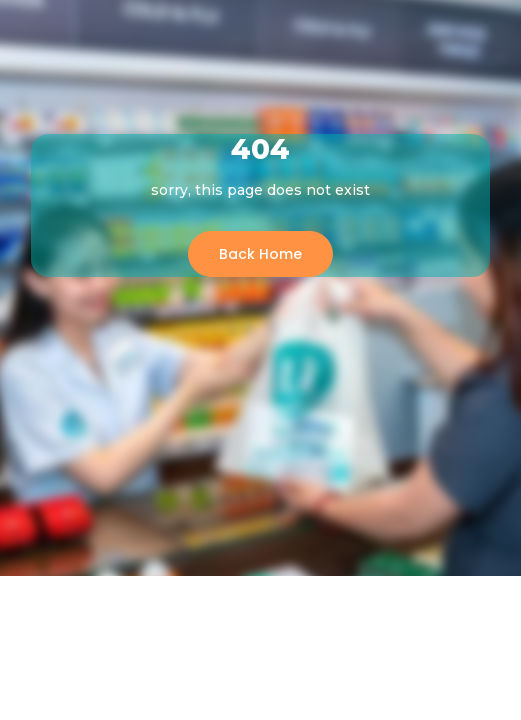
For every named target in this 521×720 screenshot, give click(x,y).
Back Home (260, 254)
